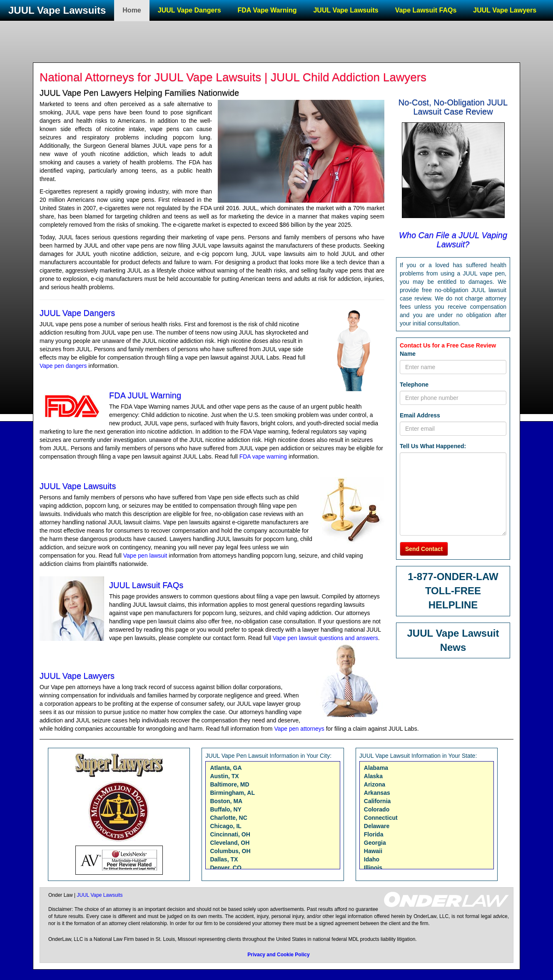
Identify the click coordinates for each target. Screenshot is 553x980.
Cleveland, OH (230, 843)
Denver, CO (225, 868)
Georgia (375, 843)
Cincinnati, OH (230, 834)
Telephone (414, 385)
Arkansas (377, 793)
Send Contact (424, 549)
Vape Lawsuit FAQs (426, 10)
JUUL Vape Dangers (189, 10)
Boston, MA (226, 801)
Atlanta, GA (226, 768)
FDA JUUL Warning (145, 395)
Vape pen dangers (63, 366)
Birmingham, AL (232, 793)
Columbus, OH (230, 851)
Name (408, 354)
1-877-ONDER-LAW (453, 577)
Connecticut (381, 818)
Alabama (376, 768)
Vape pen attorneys (299, 729)
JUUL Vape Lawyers (505, 10)
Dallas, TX (224, 859)
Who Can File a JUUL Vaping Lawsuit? (453, 240)
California (377, 801)
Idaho (372, 859)
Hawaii (373, 851)
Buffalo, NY (225, 809)
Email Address (420, 415)
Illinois (373, 868)
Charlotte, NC (228, 818)
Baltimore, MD (229, 784)
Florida (374, 834)
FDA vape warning (263, 457)
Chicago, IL (225, 826)
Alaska (373, 776)
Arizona (375, 784)
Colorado (377, 809)
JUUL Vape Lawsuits (57, 10)
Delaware (377, 826)
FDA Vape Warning (267, 10)
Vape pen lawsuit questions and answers (325, 638)
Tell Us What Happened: (433, 446)
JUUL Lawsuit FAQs (146, 585)
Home (132, 10)
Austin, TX (224, 776)
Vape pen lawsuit (145, 556)
